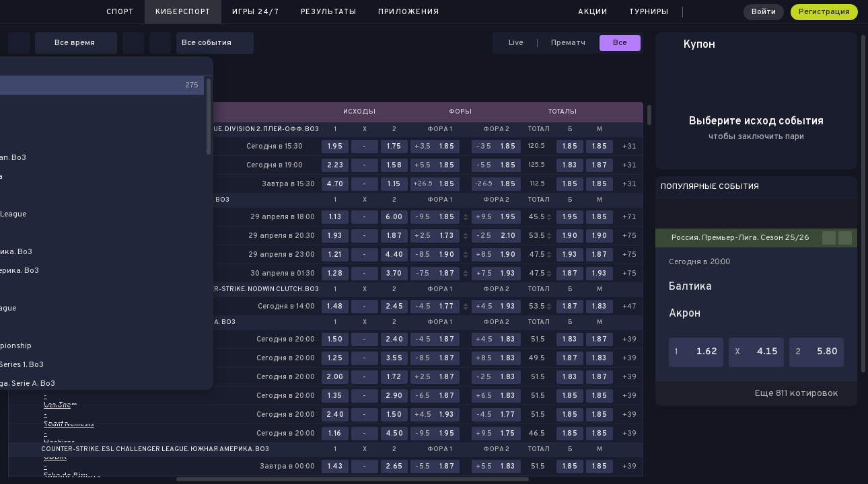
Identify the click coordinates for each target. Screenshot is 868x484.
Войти (764, 12)
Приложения (409, 12)
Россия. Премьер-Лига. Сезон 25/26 (740, 238)
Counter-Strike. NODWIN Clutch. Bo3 (253, 290)
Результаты (329, 12)
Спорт (120, 12)
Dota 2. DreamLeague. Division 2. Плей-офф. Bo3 (233, 130)
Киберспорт (183, 12)
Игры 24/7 (256, 12)
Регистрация (824, 12)
